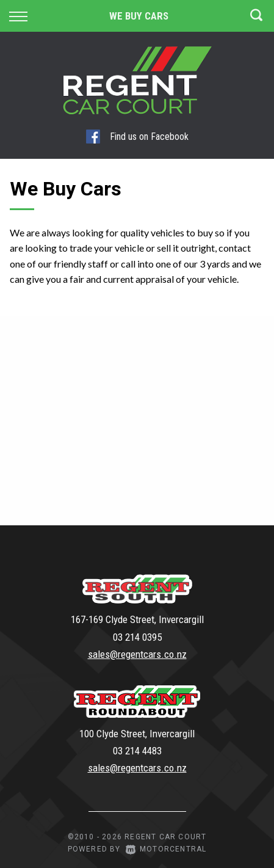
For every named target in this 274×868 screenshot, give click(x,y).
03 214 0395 (137, 637)
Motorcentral (166, 849)
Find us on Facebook (137, 137)
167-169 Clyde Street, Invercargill (137, 619)
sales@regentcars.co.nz (137, 654)
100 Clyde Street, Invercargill (137, 734)
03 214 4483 (137, 751)
